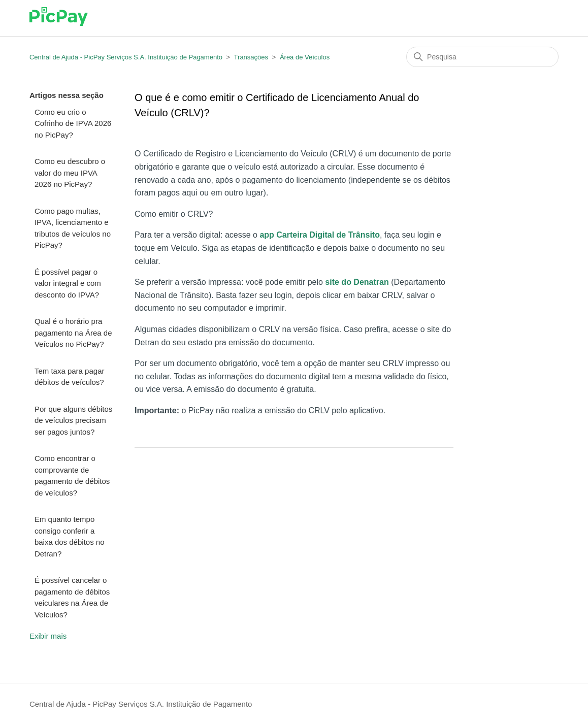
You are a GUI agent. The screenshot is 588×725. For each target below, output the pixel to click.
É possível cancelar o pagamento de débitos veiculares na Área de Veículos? (72, 597)
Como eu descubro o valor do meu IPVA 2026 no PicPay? (70, 173)
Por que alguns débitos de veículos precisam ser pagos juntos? (73, 420)
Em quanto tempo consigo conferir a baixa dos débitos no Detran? (70, 536)
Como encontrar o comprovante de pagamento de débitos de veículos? (72, 475)
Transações (251, 57)
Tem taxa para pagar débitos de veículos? (70, 377)
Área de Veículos (305, 57)
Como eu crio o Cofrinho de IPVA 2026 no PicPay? (73, 123)
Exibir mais (48, 636)
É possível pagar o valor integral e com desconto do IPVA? (68, 283)
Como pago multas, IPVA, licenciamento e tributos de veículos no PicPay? (73, 228)
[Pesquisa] (482, 57)
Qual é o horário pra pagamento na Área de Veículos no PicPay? (73, 333)
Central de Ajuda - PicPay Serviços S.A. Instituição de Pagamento (126, 57)
